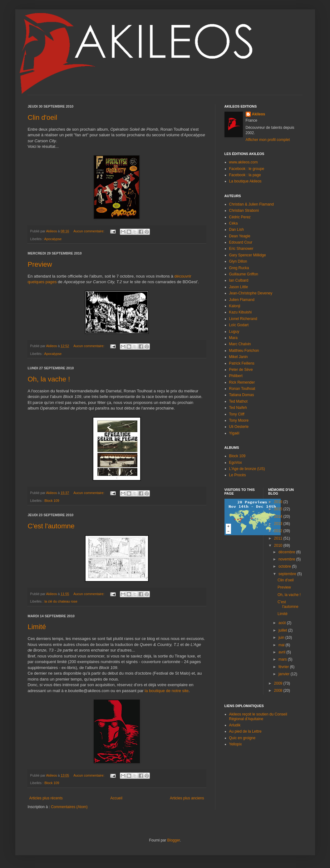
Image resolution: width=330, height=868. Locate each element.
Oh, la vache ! (49, 379)
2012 (279, 531)
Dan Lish (236, 230)
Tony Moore (239, 420)
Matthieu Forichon (244, 351)
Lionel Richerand (243, 319)
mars (283, 659)
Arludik (235, 725)
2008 (279, 691)
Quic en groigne (242, 738)
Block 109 (52, 501)
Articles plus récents (46, 798)
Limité (37, 627)
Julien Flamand (242, 300)
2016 (279, 502)
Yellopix (236, 744)
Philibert (236, 376)
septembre (288, 574)
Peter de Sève (241, 370)
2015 (279, 509)
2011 (279, 538)
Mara (233, 338)
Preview (40, 264)
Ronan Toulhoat (242, 389)
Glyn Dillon (238, 261)
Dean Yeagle (240, 236)
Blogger (173, 840)
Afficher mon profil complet (268, 140)
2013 (279, 524)
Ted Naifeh (238, 408)
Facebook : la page (245, 175)
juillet (283, 630)
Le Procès (238, 475)
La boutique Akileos (245, 181)
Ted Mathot (238, 401)
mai (282, 645)
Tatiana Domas (242, 395)
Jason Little (239, 287)
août (283, 623)
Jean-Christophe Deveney (251, 293)
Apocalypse (53, 239)
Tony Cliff (237, 414)
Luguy (234, 332)
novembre (287, 559)
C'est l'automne (51, 526)
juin (282, 638)
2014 (279, 516)
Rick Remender (242, 382)
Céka (234, 223)
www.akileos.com (244, 162)
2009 (279, 683)
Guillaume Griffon (244, 274)
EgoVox (236, 463)
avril (282, 652)
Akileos (259, 114)
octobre (285, 566)
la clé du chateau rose (61, 601)
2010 (279, 546)
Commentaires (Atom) (69, 807)
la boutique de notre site (167, 691)
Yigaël (234, 433)
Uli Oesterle (239, 427)
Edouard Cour (241, 242)
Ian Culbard (239, 280)
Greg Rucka (239, 268)
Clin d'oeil (43, 117)
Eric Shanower (241, 249)
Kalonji (235, 306)
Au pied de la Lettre (245, 731)
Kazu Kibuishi (241, 312)
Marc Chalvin (240, 344)
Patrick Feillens (242, 363)
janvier (285, 674)
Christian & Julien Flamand (251, 204)
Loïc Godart (239, 325)
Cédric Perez (240, 217)
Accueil (116, 798)
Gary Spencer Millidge (248, 255)
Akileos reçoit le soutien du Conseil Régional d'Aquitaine (258, 716)
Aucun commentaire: (89, 231)
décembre (287, 552)
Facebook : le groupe (247, 169)
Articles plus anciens (187, 798)
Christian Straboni (244, 211)
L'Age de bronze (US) (247, 469)
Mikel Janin (239, 357)
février (284, 667)
